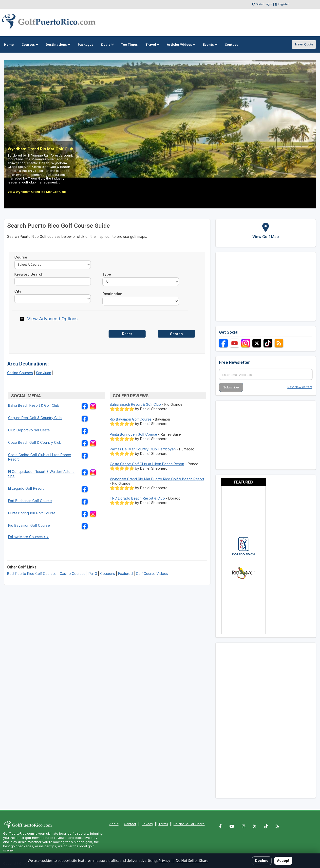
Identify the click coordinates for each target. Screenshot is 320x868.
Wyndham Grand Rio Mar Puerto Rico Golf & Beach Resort (157, 479)
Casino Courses (20, 373)
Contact (130, 824)
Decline (262, 860)
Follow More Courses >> (28, 537)
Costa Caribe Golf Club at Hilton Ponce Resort (147, 464)
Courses (30, 44)
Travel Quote (304, 44)
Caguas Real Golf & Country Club (35, 418)
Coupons (108, 574)
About (114, 824)
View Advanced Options (52, 319)
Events (210, 44)
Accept (283, 860)
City (18, 291)
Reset (127, 334)
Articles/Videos (181, 44)
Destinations (58, 44)
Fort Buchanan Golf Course (30, 501)
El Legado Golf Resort (26, 488)
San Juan (44, 373)
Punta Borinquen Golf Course (32, 513)
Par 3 (93, 574)
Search (176, 334)
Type (107, 274)
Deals (107, 44)
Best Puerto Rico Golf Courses (32, 574)
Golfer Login (264, 4)
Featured (125, 574)
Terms (163, 824)
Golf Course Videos (152, 574)
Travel (152, 44)
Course (21, 257)
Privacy (147, 824)
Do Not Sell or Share (189, 824)
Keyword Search (29, 274)
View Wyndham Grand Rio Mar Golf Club (37, 192)
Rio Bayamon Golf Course (29, 525)
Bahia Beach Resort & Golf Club (34, 405)
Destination (112, 294)
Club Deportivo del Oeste (29, 430)
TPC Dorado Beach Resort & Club (137, 498)
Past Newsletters (300, 387)
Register (283, 4)
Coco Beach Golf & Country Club (35, 442)
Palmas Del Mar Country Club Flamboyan (143, 449)
